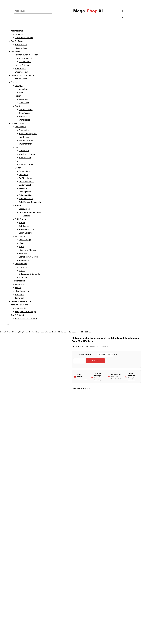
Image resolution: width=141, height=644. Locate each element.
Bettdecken (24, 226)
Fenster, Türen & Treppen (27, 55)
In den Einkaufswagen (95, 361)
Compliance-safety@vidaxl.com (16, 511)
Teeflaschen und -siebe (26, 318)
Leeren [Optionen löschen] (115, 354)
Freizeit (14, 82)
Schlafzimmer (21, 219)
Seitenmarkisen (26, 195)
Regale (22, 271)
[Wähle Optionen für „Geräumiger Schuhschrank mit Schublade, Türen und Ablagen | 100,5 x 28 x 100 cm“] (103, 568)
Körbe (22, 247)
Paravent (23, 253)
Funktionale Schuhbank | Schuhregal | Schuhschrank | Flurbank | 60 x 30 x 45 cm (17, 553)
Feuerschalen (25, 171)
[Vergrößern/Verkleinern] (1, 607)
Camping (19, 86)
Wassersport (25, 116)
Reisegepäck (25, 99)
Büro (17, 147)
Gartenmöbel (25, 185)
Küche (18, 205)
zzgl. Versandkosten (102, 347)
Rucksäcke (24, 103)
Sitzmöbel (23, 277)
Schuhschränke (26, 164)
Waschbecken (21, 72)
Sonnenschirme (26, 199)
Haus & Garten (18, 123)
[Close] (8, 325)
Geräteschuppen (26, 178)
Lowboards (24, 267)
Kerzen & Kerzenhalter (21, 301)
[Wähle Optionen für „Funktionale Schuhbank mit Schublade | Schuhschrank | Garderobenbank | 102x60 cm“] (38, 568)
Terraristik (20, 298)
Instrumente (20, 308)
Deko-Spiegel (25, 240)
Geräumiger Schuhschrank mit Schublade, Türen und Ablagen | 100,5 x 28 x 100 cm (103, 553)
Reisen (18, 96)
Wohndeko (20, 236)
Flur (17, 161)
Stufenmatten (25, 62)
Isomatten (23, 89)
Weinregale (24, 260)
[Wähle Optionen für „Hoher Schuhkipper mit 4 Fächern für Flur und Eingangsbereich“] (124, 568)
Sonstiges (19, 295)
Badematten (24, 130)
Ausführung (85, 354)
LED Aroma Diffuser (24, 38)
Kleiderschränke (26, 229)
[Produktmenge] (79, 361)
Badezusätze (21, 45)
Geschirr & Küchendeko (30, 212)
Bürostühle (24, 151)
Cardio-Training (26, 110)
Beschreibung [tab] (10, 396)
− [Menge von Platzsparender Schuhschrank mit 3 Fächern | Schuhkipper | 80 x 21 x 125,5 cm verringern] (75, 361)
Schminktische (26, 233)
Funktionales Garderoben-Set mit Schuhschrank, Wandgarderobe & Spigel (81, 553)
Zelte (21, 92)
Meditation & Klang (20, 305)
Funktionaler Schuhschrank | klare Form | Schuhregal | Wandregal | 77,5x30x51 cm (60, 553)
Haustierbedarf (18, 281)
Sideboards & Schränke (30, 274)
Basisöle (19, 34)
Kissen (22, 243)
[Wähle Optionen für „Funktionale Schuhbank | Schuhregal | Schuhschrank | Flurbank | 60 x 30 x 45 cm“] (17, 568)
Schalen (26, 216)
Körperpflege (21, 48)
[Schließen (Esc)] (7, 607)
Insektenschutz (26, 58)
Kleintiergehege (22, 291)
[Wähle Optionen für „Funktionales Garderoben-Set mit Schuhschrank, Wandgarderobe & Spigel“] (81, 568)
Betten (22, 223)
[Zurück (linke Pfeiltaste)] (1, 610)
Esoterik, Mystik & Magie (22, 75)
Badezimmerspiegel (28, 134)
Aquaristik (20, 284)
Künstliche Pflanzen (28, 250)
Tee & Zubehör (18, 315)
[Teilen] (5, 607)
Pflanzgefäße (25, 192)
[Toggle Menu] (8, 26)
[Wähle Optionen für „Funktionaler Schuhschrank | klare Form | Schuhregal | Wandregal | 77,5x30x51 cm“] (60, 568)
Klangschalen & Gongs (25, 312)
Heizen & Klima (22, 65)
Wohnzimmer (21, 264)
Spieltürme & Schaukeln (30, 202)
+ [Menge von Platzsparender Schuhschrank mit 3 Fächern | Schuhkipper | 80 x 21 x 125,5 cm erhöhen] (83, 361)
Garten (18, 168)
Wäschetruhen (26, 144)
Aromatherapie (18, 31)
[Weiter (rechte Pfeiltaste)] (3, 610)
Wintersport (24, 120)
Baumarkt (15, 51)
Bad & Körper (17, 41)
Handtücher (24, 137)
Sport (17, 106)
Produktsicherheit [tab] (12, 399)
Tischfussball (25, 113)
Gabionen (23, 175)
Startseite (3, 332)
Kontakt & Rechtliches (129, 593)
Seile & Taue (21, 68)
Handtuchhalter (26, 140)
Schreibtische (25, 158)
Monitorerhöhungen (28, 154)
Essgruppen (24, 209)
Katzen (18, 288)
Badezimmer (21, 127)
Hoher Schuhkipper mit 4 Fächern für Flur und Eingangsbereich (124, 553)
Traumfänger (21, 79)
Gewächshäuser (26, 181)
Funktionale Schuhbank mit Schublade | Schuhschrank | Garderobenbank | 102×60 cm (38, 553)
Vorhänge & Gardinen (29, 257)
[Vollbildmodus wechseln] (3, 607)
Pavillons (23, 188)
